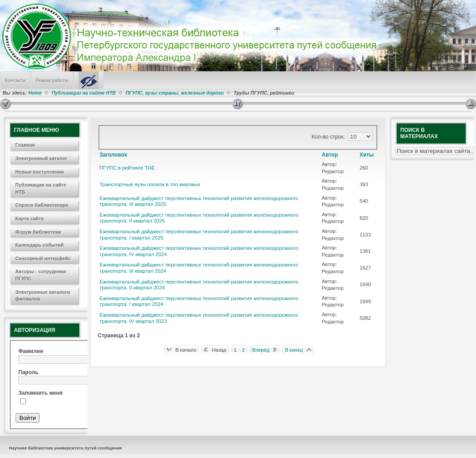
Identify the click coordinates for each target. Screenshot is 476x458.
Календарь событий (39, 245)
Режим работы (52, 80)
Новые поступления (40, 172)
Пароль (28, 372)
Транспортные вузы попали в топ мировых (150, 184)
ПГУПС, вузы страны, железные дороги (175, 93)
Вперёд (261, 350)
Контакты (15, 80)
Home (35, 93)
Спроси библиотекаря (42, 205)
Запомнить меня (41, 393)
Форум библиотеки (38, 232)
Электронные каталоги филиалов (43, 296)
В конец (294, 350)
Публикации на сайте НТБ (84, 93)
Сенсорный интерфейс (43, 258)
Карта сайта (30, 218)
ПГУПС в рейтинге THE (127, 168)
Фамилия (31, 351)
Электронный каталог (41, 158)
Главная (25, 145)
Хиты (367, 155)
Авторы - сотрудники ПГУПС (41, 275)
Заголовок (113, 155)
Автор (330, 155)
